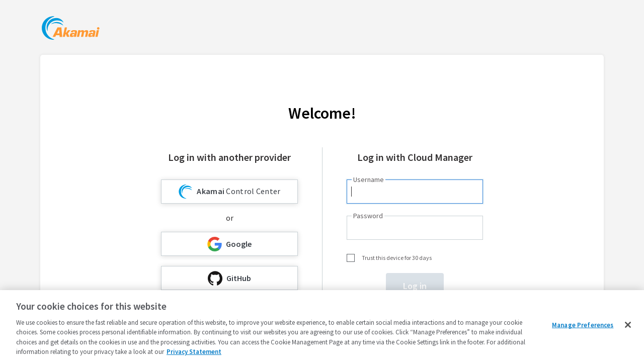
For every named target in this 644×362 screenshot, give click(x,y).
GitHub (229, 278)
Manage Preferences (583, 325)
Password (368, 216)
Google (229, 244)
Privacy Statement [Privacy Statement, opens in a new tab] (194, 352)
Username (369, 179)
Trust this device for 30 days (397, 258)
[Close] (628, 325)
